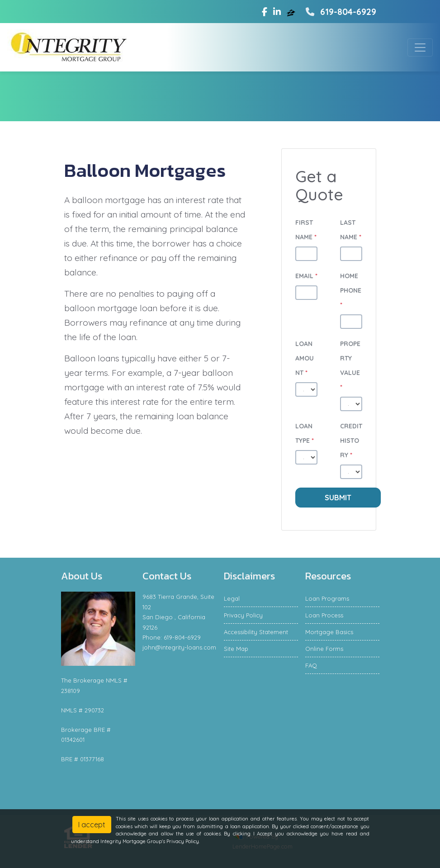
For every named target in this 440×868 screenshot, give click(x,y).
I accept (92, 825)
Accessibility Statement (256, 632)
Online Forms (324, 649)
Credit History (351, 441)
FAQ (311, 665)
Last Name (351, 230)
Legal (232, 598)
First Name (306, 230)
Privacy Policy (243, 615)
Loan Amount (305, 358)
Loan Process (324, 615)
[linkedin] (277, 12)
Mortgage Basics (329, 632)
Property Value (350, 365)
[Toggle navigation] (420, 47)
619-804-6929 (340, 12)
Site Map (236, 649)
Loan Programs (327, 598)
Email (306, 276)
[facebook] (265, 12)
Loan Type (305, 433)
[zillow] (292, 12)
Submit (338, 498)
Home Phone (351, 290)
